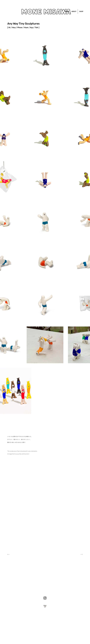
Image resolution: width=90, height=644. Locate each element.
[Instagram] (45, 598)
